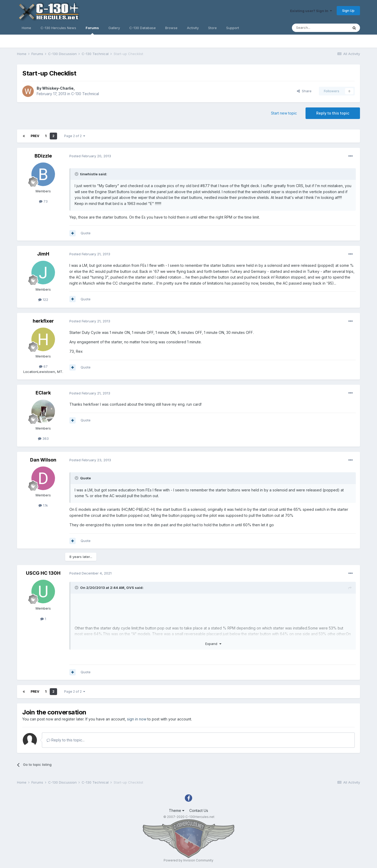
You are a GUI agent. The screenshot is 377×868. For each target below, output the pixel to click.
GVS (130, 588)
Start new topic (284, 113)
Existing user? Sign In (311, 11)
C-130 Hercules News (58, 28)
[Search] (320, 28)
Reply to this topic (333, 113)
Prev (35, 136)
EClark (43, 393)
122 (43, 300)
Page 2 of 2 (75, 136)
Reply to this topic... (66, 740)
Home (26, 28)
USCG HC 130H (43, 573)
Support (233, 28)
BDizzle (43, 156)
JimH (43, 254)
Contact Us (199, 810)
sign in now (137, 719)
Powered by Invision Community (188, 860)
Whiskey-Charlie (58, 88)
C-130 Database (143, 28)
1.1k (43, 505)
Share (304, 91)
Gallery (114, 28)
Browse (171, 28)
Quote (86, 233)
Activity (193, 28)
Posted (90, 156)
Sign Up (348, 10)
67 (43, 366)
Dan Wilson (43, 460)
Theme (177, 810)
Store (212, 28)
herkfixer (43, 321)
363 (43, 438)
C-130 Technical (85, 94)
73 (43, 201)
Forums (92, 30)
